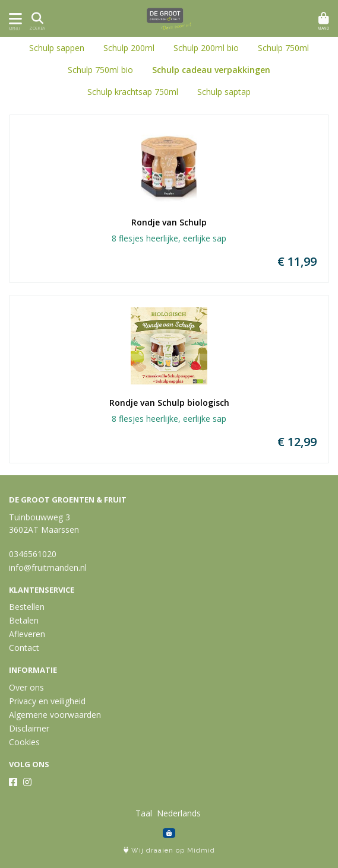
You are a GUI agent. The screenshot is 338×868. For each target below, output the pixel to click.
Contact (24, 648)
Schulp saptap (224, 92)
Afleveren (27, 634)
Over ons (26, 687)
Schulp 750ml (283, 48)
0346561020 (33, 554)
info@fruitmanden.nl (48, 567)
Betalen (24, 620)
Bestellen (27, 607)
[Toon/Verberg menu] (13, 19)
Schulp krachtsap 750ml (133, 92)
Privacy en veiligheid (47, 701)
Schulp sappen (57, 48)
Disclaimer (29, 728)
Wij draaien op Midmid (169, 850)
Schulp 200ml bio (206, 48)
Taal (144, 813)
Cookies (24, 742)
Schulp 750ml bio (100, 70)
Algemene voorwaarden (55, 715)
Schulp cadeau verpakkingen (211, 70)
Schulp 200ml (129, 48)
